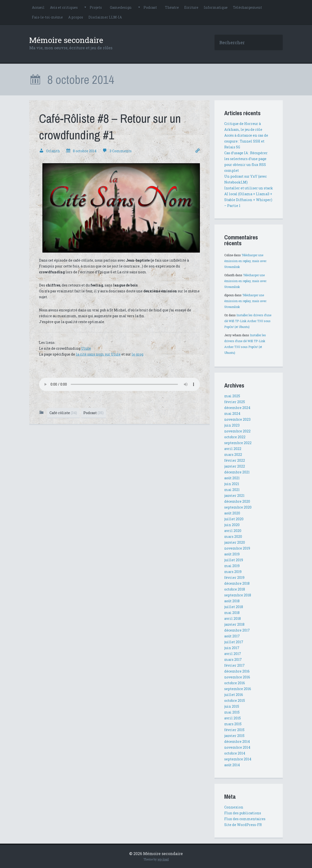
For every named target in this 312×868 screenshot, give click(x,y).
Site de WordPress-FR (243, 825)
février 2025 (235, 402)
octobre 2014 (235, 753)
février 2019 (234, 577)
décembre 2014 (237, 741)
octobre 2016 (235, 683)
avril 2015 (233, 718)
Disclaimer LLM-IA (105, 17)
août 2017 (232, 636)
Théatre (172, 7)
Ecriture (191, 7)
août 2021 (232, 478)
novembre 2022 (237, 431)
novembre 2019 (237, 548)
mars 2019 (233, 572)
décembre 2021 (237, 472)
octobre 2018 (235, 589)
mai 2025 (232, 396)
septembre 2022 (238, 443)
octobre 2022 (235, 437)
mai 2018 (232, 613)
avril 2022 (233, 449)
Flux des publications (243, 813)
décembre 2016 (237, 671)
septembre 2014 (238, 759)
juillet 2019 (234, 560)
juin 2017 (232, 648)
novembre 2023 (237, 419)
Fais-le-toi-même (47, 17)
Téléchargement (248, 7)
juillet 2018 (234, 607)
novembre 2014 (237, 747)
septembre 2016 (238, 689)
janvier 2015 (234, 736)
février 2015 (234, 730)
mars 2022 (233, 454)
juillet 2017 (234, 642)
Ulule (86, 348)
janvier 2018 (234, 624)
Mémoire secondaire (66, 40)
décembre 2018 (237, 583)
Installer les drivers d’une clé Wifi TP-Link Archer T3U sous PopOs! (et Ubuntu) (248, 321)
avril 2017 (233, 654)
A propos (76, 17)
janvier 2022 (235, 466)
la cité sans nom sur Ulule (98, 354)
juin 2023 (232, 425)
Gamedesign (121, 7)
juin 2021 (232, 484)
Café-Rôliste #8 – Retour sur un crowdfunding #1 (110, 127)
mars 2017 (233, 659)
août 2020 (232, 513)
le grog (137, 354)
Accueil (38, 7)
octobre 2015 (235, 700)
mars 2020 (233, 536)
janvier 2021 (234, 495)
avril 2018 (233, 618)
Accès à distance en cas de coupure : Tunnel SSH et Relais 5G (246, 141)
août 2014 (232, 765)
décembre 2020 (237, 501)
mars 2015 (233, 724)
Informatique (216, 7)
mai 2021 (232, 490)
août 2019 (232, 554)
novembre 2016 (237, 677)
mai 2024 (232, 414)
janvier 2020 (235, 542)
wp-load (163, 859)
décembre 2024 (237, 408)
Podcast (150, 7)
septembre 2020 (238, 507)
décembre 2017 (237, 630)
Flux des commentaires (245, 819)
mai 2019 (232, 566)
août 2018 (232, 601)
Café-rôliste (63, 413)
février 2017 (234, 665)
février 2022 (235, 460)
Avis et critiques (64, 7)
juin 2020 (232, 525)
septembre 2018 (238, 595)
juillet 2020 (234, 519)
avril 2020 (233, 531)
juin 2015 (232, 706)
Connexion (234, 807)
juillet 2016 (234, 695)
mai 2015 (232, 712)
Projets (96, 7)
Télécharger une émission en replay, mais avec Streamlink (245, 261)
